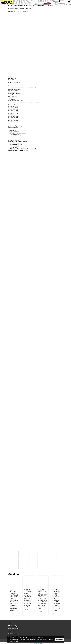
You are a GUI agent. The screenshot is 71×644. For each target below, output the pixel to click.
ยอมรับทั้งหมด (60, 640)
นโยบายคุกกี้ (15, 641)
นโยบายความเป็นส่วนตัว (40, 640)
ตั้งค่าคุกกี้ (51, 640)
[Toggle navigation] (69, 2)
